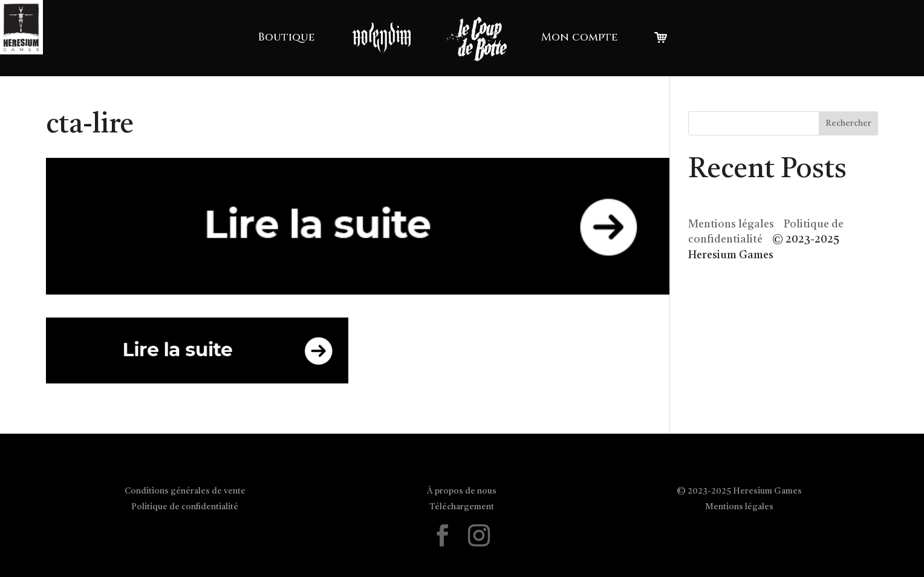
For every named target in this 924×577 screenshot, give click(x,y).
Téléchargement (462, 507)
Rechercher (848, 123)
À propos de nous (462, 491)
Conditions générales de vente (185, 491)
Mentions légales (731, 224)
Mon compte (580, 37)
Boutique (287, 37)
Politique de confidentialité (185, 507)
